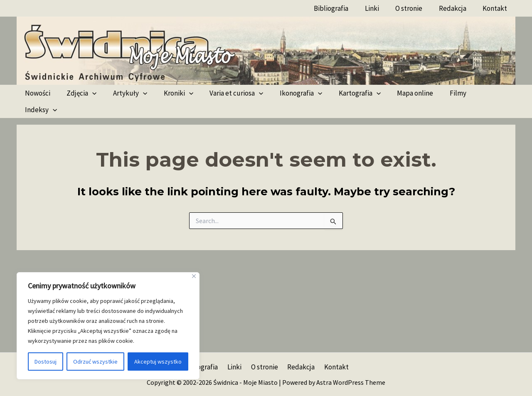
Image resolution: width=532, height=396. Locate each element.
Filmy (438, 93)
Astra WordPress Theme (351, 382)
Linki (380, 8)
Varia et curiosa (226, 93)
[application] (89, 93)
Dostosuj (46, 362)
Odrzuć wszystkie (95, 362)
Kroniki (170, 93)
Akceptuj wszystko (158, 362)
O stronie (415, 8)
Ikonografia (288, 93)
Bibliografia (341, 8)
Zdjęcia (78, 93)
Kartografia (345, 93)
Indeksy (477, 93)
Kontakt (496, 8)
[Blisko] (194, 276)
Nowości (36, 93)
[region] (108, 326)
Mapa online (398, 93)
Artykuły (124, 93)
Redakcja (456, 8)
